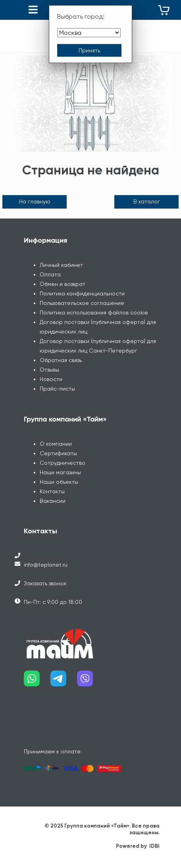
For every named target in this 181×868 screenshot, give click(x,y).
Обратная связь (61, 360)
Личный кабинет (61, 265)
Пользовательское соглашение (82, 303)
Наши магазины (60, 472)
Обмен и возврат (63, 284)
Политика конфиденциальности (82, 293)
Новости (51, 379)
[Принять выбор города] (89, 50)
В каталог (147, 201)
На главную (35, 201)
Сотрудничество (63, 463)
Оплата (50, 274)
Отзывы (49, 370)
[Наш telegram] (64, 681)
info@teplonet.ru (46, 565)
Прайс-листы (57, 389)
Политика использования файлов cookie (94, 312)
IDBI (154, 846)
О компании (56, 444)
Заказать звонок (45, 583)
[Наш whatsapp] (37, 681)
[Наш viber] (90, 681)
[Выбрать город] (89, 33)
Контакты (52, 491)
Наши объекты (59, 482)
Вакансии (53, 501)
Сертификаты (58, 453)
